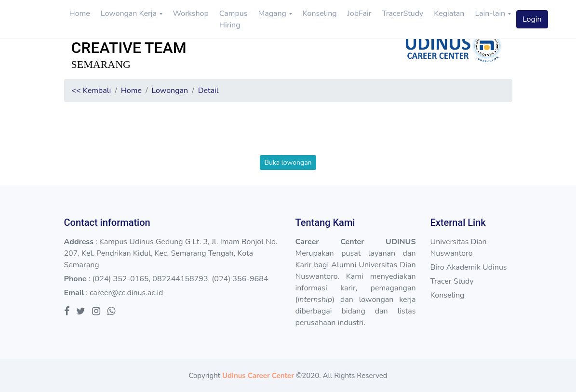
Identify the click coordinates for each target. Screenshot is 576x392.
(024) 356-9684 (240, 279)
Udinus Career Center (258, 376)
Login (532, 19)
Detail (208, 91)
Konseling (320, 13)
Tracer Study (452, 281)
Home (80, 13)
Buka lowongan (288, 163)
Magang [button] (273, 13)
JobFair (360, 13)
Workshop (191, 13)
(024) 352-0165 (120, 279)
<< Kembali (92, 91)
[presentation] (288, 136)
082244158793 (180, 279)
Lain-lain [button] (491, 13)
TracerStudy (402, 13)
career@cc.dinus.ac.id (127, 293)
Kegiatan (449, 13)
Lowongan (170, 91)
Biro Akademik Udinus (468, 267)
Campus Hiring (234, 19)
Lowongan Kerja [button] (130, 13)
